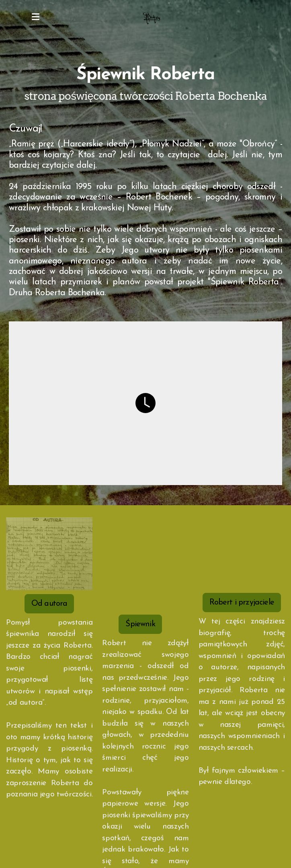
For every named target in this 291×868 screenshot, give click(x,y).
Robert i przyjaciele (242, 603)
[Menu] (35, 18)
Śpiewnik (140, 624)
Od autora (49, 604)
